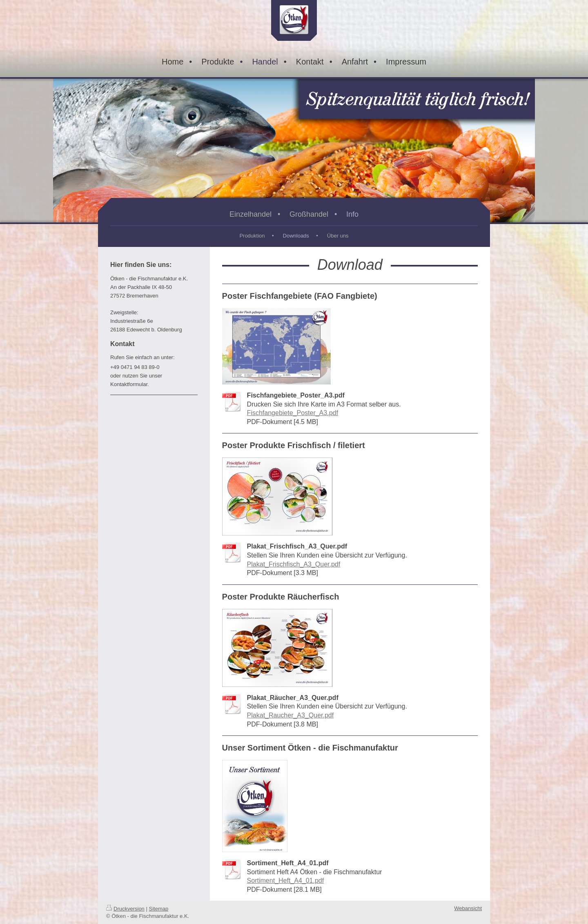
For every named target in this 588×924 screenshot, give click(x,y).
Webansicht (468, 908)
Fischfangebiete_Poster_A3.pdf (293, 413)
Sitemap (159, 909)
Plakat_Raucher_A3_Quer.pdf (291, 715)
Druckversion (125, 909)
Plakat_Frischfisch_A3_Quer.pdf (294, 564)
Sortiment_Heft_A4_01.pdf (286, 881)
